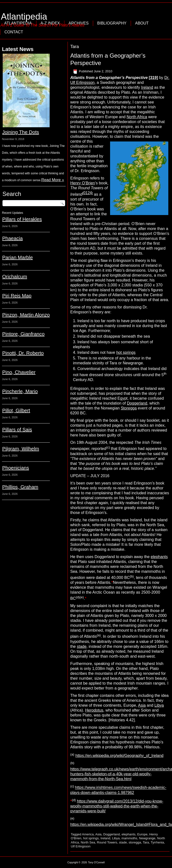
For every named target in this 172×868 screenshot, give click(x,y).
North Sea (88, 842)
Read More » (53, 180)
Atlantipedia (24, 17)
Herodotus (94, 710)
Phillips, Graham (20, 487)
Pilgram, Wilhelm (21, 449)
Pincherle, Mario (20, 391)
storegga (135, 842)
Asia (142, 705)
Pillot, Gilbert (16, 410)
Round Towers (107, 842)
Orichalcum (15, 277)
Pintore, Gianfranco (23, 334)
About (142, 23)
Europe (142, 834)
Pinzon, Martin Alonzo (26, 315)
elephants (159, 557)
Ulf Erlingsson (81, 846)
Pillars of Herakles (22, 219)
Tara (146, 842)
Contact (14, 32)
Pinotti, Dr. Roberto (23, 353)
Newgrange (147, 838)
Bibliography (112, 23)
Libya (159, 705)
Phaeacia (12, 238)
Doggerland (137, 403)
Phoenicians (16, 468)
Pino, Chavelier (19, 372)
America (88, 834)
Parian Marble (18, 257)
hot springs (126, 352)
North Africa (137, 117)
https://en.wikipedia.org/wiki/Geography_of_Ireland (119, 756)
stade (82, 646)
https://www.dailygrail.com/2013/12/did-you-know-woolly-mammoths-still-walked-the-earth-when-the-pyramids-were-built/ (117, 806)
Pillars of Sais (17, 430)
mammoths (129, 838)
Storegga (129, 408)
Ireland (147, 87)
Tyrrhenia (157, 842)
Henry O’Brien (83, 183)
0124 (88, 193)
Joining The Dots (21, 132)
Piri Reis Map (17, 296)
